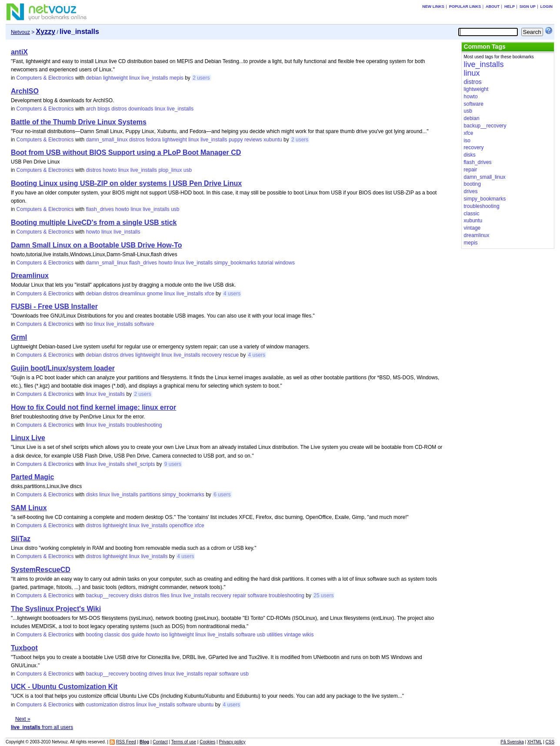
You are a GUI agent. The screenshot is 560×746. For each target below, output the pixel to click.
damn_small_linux (107, 140)
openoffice (181, 525)
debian (94, 78)
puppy (236, 140)
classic (112, 635)
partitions (150, 495)
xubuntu (273, 140)
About (493, 7)
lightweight (115, 78)
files (165, 595)
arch (91, 109)
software (144, 324)
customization (102, 705)
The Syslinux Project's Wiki (56, 609)
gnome (155, 294)
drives (127, 355)
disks (92, 495)
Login (547, 7)
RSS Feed (126, 742)
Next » (23, 719)
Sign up (528, 7)
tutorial (266, 263)
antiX (19, 52)
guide (138, 635)
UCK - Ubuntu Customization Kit (64, 687)
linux (135, 78)
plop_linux (170, 170)
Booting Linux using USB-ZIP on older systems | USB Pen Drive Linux (126, 183)
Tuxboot (24, 648)
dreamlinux (133, 294)
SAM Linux (29, 508)
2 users (201, 78)
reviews (253, 140)
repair (239, 595)
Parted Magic (33, 477)
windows (285, 263)
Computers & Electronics (45, 78)
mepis (177, 78)
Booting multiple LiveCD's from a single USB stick (94, 222)
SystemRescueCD (41, 570)
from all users (42, 727)
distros (119, 109)
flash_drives (100, 209)
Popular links (465, 7)
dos (126, 635)
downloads (141, 109)
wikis (308, 635)
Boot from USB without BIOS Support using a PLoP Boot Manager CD (126, 152)
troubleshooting (144, 425)
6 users (222, 495)
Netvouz (20, 32)
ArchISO (25, 91)
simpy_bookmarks (235, 263)
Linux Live (28, 438)
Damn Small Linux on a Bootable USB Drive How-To (97, 245)
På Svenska (512, 742)
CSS (550, 742)
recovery (212, 355)
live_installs (155, 78)
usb (188, 170)
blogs (104, 109)
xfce (210, 294)
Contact (160, 742)
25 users (323, 595)
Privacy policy (232, 742)
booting (95, 635)
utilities (275, 635)
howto (110, 170)
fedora (153, 140)
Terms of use (184, 742)
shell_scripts (140, 464)
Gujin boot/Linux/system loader (63, 368)
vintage (292, 635)
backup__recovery (107, 595)
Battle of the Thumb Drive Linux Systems (79, 122)
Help (510, 7)
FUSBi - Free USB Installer (54, 306)
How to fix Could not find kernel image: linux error (93, 407)
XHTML (535, 742)
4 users (232, 294)
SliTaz (21, 539)
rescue (231, 355)
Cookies (207, 742)
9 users (173, 464)
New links (433, 7)
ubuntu (205, 705)
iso (89, 324)
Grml (19, 337)
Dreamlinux (30, 276)
